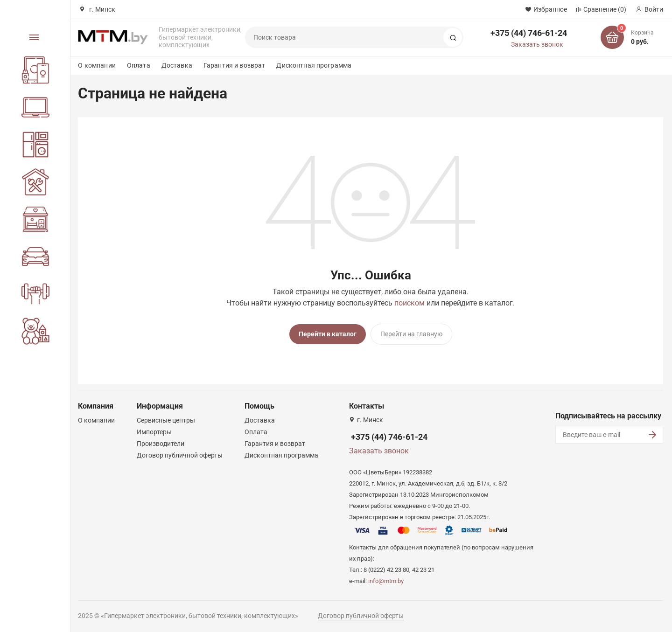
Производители (161, 443)
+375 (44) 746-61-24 (529, 33)
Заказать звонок (537, 44)
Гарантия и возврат (234, 65)
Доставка (177, 65)
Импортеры (154, 431)
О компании (97, 65)
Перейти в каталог (328, 334)
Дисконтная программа (314, 65)
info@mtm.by (386, 580)
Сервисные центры (166, 419)
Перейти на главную (411, 334)
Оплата (139, 65)
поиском (409, 303)
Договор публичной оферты (180, 454)
